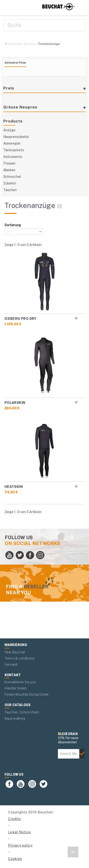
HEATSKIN (14, 487)
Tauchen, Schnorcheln (22, 712)
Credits (14, 819)
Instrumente (13, 157)
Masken (9, 170)
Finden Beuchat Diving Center (27, 694)
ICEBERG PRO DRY (21, 319)
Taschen (10, 190)
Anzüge (9, 130)
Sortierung (13, 225)
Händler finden (16, 688)
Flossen (9, 163)
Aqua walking (15, 718)
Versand (11, 665)
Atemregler (12, 143)
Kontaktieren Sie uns (20, 682)
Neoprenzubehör (16, 137)
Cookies (15, 859)
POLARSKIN (15, 403)
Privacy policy (20, 845)
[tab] (45, 91)
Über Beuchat (15, 652)
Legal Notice (19, 832)
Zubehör (10, 183)
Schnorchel (12, 177)
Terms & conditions (20, 658)
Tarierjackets (14, 150)
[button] (73, 852)
